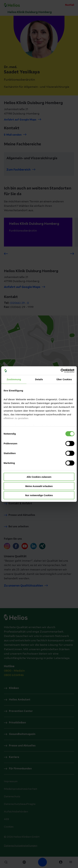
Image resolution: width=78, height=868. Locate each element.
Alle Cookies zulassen (39, 477)
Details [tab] (39, 379)
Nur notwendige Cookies (39, 495)
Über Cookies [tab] (64, 379)
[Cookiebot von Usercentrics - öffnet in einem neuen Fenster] (61, 371)
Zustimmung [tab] (14, 379)
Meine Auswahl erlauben (39, 486)
